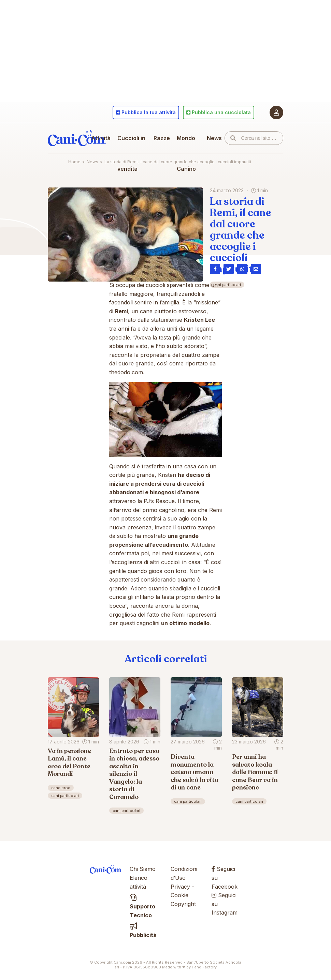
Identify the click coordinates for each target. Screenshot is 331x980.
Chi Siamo (143, 869)
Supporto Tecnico (142, 907)
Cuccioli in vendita (131, 153)
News (214, 138)
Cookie (179, 895)
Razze (162, 138)
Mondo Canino (186, 153)
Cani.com (77, 138)
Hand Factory (204, 967)
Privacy (180, 887)
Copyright (183, 904)
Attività (101, 138)
